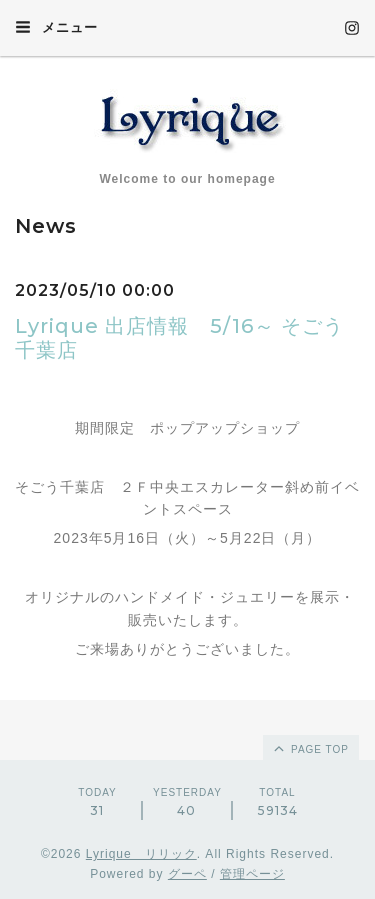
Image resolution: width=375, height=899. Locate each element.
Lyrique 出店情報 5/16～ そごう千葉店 (179, 338)
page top (310, 748)
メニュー (56, 27)
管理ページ (252, 874)
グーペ (187, 874)
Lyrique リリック (141, 854)
